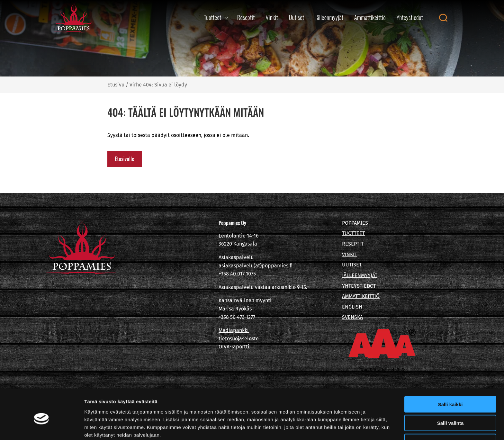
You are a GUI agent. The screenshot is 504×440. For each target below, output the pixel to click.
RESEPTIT (353, 244)
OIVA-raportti (234, 347)
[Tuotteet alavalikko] (226, 18)
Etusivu (116, 85)
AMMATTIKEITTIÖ (361, 296)
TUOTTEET (353, 233)
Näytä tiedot (344, 427)
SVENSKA (352, 317)
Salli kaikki (450, 376)
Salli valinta (450, 395)
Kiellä (450, 413)
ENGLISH (352, 307)
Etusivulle (124, 159)
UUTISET (352, 265)
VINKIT (350, 254)
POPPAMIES (355, 223)
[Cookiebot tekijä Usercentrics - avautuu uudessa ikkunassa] (42, 427)
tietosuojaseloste (239, 339)
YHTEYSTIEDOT (359, 286)
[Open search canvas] (443, 18)
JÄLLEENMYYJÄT (360, 275)
